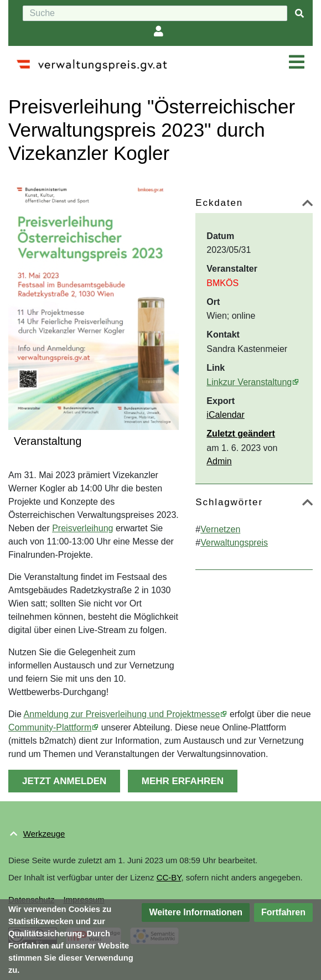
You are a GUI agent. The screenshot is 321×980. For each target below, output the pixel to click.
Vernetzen (220, 529)
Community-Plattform (50, 727)
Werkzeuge (44, 834)
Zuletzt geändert (241, 434)
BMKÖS (222, 283)
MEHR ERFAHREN (183, 781)
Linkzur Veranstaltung (249, 382)
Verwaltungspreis (234, 543)
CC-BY (169, 877)
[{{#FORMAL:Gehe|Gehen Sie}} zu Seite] (299, 14)
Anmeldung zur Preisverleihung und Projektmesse (122, 714)
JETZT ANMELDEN (64, 781)
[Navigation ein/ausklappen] (297, 63)
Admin (219, 461)
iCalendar (225, 415)
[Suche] (155, 13)
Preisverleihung (82, 528)
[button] (307, 205)
